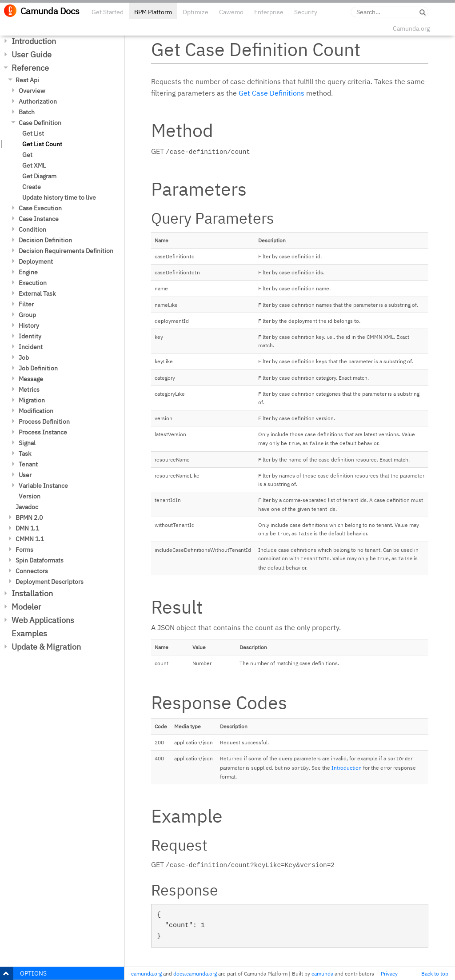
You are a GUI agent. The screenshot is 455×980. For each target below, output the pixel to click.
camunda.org (146, 974)
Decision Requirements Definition (66, 251)
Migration (32, 400)
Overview (32, 91)
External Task (37, 293)
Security (306, 12)
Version (30, 496)
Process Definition (44, 422)
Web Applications (43, 620)
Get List (33, 133)
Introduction (34, 41)
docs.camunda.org (195, 974)
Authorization (38, 101)
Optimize (196, 12)
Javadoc (27, 507)
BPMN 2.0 (29, 518)
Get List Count (42, 144)
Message (31, 379)
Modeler (26, 607)
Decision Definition (45, 240)
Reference (30, 68)
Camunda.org (411, 28)
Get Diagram (39, 176)
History (29, 325)
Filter (26, 304)
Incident (31, 347)
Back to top (435, 974)
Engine (28, 272)
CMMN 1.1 (30, 539)
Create (32, 187)
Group (27, 315)
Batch (27, 112)
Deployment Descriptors (50, 582)
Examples (29, 633)
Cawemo (231, 12)
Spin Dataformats (40, 560)
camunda (322, 974)
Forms (24, 550)
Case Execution (40, 208)
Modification (36, 411)
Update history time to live (59, 197)
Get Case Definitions (271, 93)
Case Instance (39, 219)
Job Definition (38, 368)
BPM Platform (153, 12)
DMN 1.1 (27, 528)
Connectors (32, 571)
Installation (32, 593)
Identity (30, 336)
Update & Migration (46, 647)
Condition (32, 229)
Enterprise (269, 12)
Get (27, 155)
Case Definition (40, 123)
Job (24, 357)
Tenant (28, 464)
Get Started (108, 12)
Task (25, 454)
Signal (27, 443)
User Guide (32, 54)
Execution (33, 283)
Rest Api (27, 80)
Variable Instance (43, 486)
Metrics (29, 390)
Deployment (36, 261)
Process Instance (43, 432)
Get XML (34, 165)
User (25, 475)
